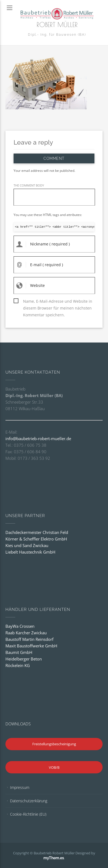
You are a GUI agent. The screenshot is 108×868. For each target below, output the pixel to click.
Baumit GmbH (19, 652)
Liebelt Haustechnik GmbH (30, 552)
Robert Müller (57, 25)
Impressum (20, 787)
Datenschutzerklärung (29, 801)
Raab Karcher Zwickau (26, 633)
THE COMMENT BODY (29, 185)
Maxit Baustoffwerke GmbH (31, 646)
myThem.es (54, 858)
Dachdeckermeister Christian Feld (37, 532)
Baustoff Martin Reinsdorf (29, 639)
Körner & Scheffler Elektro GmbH (36, 539)
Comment (54, 158)
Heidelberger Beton (24, 659)
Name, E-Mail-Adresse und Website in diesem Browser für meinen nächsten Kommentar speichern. (58, 302)
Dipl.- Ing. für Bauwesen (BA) (57, 35)
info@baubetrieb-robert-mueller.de (38, 438)
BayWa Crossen (20, 626)
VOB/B (54, 767)
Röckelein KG (18, 665)
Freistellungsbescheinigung (54, 744)
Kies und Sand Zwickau (27, 545)
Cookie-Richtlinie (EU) (28, 814)
